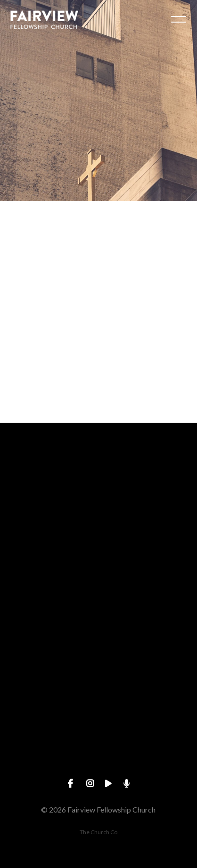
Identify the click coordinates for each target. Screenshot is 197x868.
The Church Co (98, 832)
